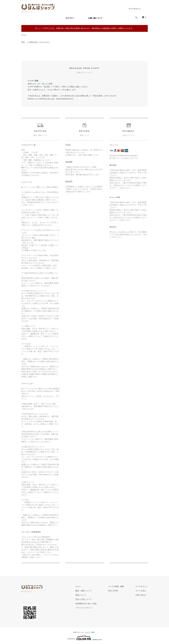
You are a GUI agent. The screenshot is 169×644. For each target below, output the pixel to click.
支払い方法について (83, 599)
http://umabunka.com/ (65, 99)
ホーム (24, 35)
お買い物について (95, 18)
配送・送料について (83, 591)
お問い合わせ (141, 595)
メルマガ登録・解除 (116, 586)
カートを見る (141, 591)
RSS (110, 591)
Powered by (84, 638)
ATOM (115, 591)
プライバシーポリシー (84, 608)
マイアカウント (135, 9)
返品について (81, 595)
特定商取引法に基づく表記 (86, 604)
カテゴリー (70, 18)
